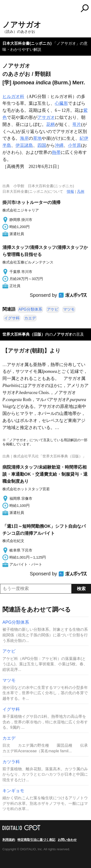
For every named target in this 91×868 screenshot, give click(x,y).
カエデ (30, 318)
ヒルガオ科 (13, 96)
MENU (6, 9)
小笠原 (74, 145)
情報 (70, 191)
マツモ (69, 309)
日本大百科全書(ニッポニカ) (27, 43)
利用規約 (9, 840)
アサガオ (46, 117)
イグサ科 (12, 318)
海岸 (24, 138)
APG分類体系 (30, 309)
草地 (37, 138)
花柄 (50, 124)
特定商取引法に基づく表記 (36, 840)
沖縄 (59, 145)
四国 (42, 145)
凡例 (81, 191)
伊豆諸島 (24, 145)
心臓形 (61, 103)
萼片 (77, 124)
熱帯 (56, 152)
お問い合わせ (67, 840)
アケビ (53, 309)
